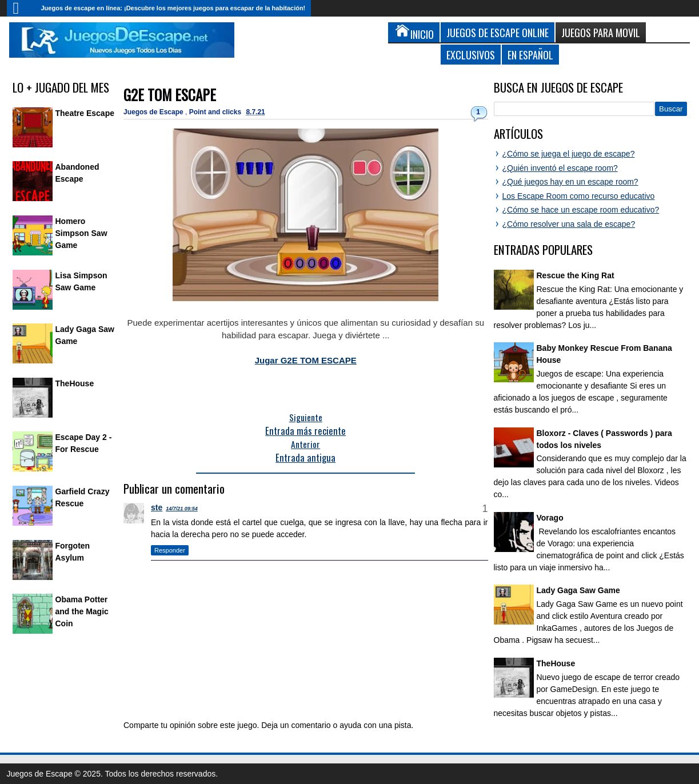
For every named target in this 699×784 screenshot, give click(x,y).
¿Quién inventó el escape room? (560, 168)
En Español (530, 55)
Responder (170, 550)
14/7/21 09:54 (182, 509)
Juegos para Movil (601, 32)
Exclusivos (471, 55)
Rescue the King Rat (576, 275)
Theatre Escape (85, 113)
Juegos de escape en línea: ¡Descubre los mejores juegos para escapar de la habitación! (173, 8)
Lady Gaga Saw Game (578, 590)
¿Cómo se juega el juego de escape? (569, 154)
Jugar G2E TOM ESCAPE (306, 360)
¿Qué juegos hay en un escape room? (570, 182)
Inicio (21, 8)
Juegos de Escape (154, 112)
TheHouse (75, 383)
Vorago (550, 518)
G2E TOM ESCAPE (170, 95)
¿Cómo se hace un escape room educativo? (581, 210)
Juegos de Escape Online (498, 32)
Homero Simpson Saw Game (81, 233)
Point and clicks (216, 112)
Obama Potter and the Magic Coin (82, 611)
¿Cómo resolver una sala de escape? (569, 224)
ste (157, 507)
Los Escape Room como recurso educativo (579, 196)
